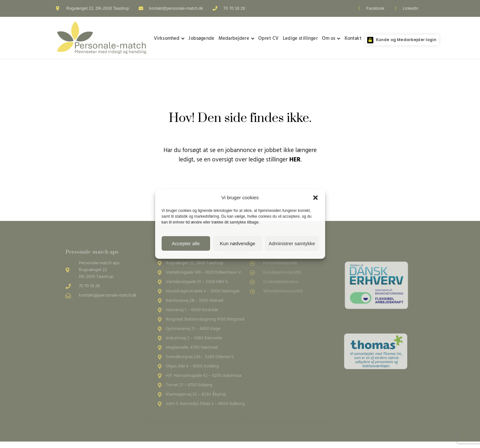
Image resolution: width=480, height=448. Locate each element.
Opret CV (268, 38)
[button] (315, 198)
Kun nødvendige (237, 243)
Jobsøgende (201, 38)
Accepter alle (186, 243)
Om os (331, 39)
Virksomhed (169, 39)
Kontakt (353, 38)
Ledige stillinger (300, 38)
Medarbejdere (236, 39)
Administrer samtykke (292, 243)
